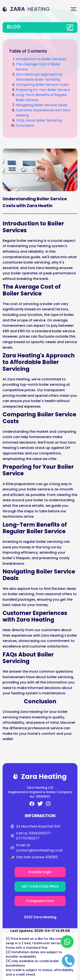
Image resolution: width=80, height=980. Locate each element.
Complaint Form (40, 901)
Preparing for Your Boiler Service (43, 90)
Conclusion (25, 125)
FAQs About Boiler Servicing (39, 120)
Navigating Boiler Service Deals (41, 105)
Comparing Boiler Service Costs (42, 85)
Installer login (40, 872)
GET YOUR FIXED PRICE (40, 886)
